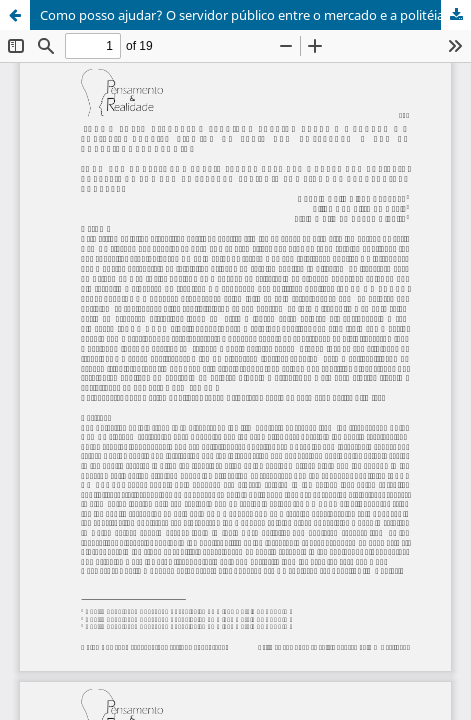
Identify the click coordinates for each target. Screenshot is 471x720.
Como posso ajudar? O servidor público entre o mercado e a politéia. (243, 15)
